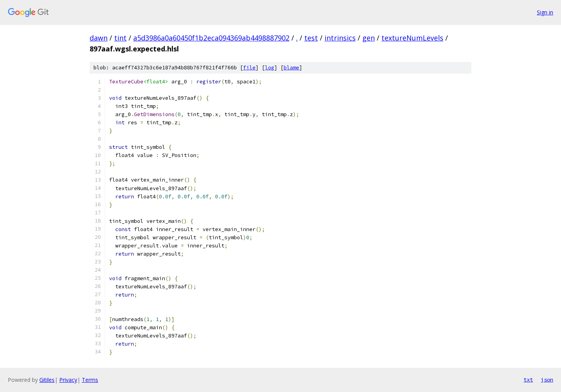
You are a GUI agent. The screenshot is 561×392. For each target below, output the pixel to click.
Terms (90, 380)
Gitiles (47, 380)
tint (120, 38)
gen (369, 38)
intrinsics (340, 38)
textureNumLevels (412, 38)
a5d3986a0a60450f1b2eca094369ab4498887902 (211, 38)
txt (528, 380)
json (547, 380)
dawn (99, 38)
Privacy (68, 380)
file (249, 68)
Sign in (545, 12)
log (270, 68)
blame (291, 68)
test (311, 38)
